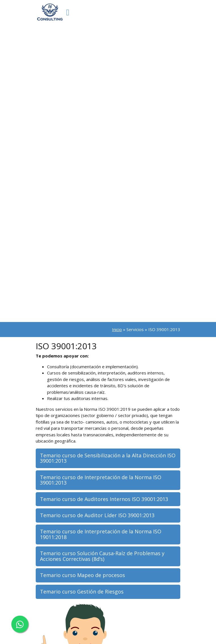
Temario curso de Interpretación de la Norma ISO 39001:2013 (101, 480)
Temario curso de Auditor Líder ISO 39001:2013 (97, 515)
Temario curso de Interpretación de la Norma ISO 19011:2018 (101, 534)
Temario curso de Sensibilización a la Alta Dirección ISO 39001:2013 (108, 458)
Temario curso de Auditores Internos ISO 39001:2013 (104, 499)
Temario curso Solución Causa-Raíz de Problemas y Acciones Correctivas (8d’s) (102, 556)
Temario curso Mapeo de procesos (82, 575)
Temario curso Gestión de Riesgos (82, 592)
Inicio (117, 329)
